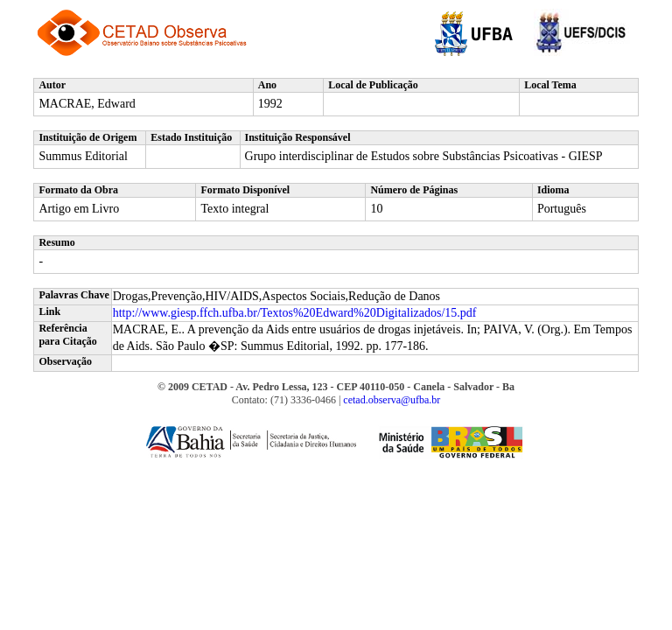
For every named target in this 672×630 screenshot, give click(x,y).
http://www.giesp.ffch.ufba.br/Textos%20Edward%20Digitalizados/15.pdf (295, 313)
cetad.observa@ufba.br (392, 400)
